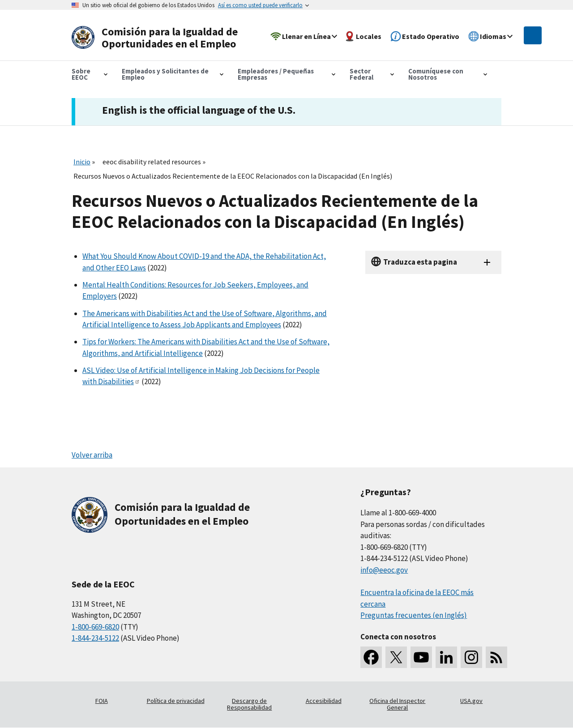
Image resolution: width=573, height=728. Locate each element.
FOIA (102, 701)
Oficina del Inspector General (397, 704)
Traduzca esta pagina (420, 262)
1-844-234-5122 (95, 638)
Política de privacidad (176, 701)
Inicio (82, 162)
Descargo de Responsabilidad (249, 704)
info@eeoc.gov (384, 570)
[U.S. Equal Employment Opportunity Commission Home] (158, 38)
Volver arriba (92, 455)
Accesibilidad (324, 701)
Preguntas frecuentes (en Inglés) (414, 615)
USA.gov (471, 701)
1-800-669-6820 (95, 627)
